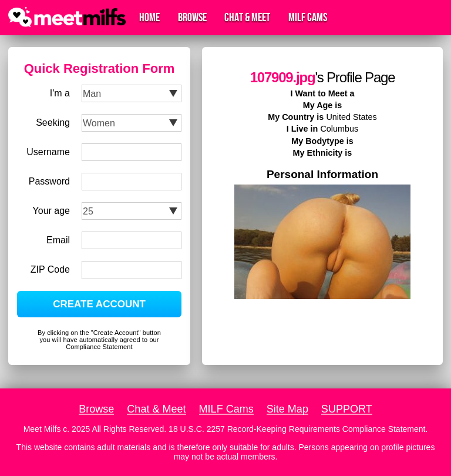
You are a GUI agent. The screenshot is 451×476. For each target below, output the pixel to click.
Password (49, 181)
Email (58, 240)
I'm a (60, 93)
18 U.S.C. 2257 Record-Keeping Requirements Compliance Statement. (298, 429)
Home (149, 18)
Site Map (287, 409)
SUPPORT (347, 409)
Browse (192, 18)
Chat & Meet (247, 18)
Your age (51, 211)
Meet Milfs (42, 429)
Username (48, 152)
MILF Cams (308, 18)
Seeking (53, 123)
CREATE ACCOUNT (99, 304)
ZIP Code (50, 269)
